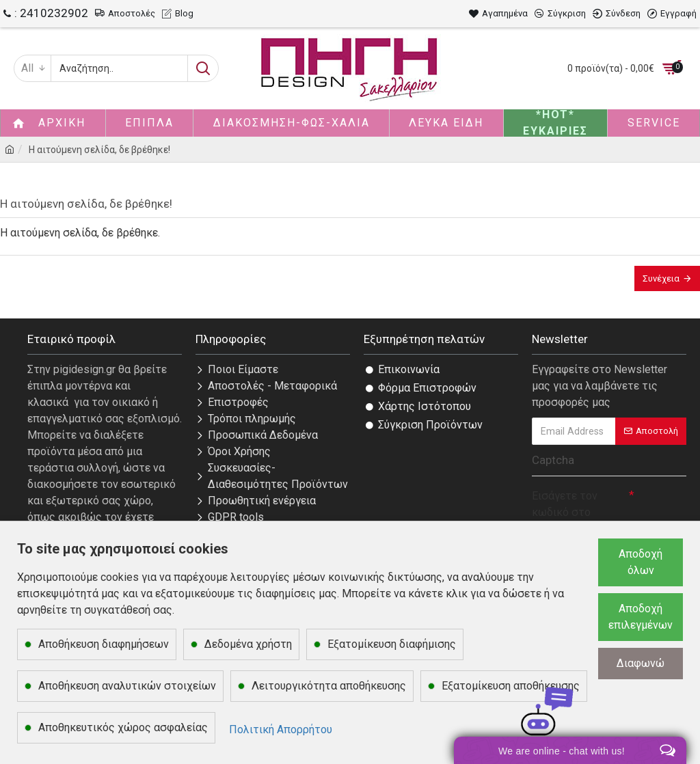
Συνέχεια (661, 278)
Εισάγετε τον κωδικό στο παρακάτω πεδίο (574, 512)
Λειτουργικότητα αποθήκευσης (329, 686)
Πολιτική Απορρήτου (281, 729)
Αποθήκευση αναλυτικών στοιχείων (127, 686)
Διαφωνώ (641, 663)
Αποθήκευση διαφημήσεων (104, 644)
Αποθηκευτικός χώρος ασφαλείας (123, 727)
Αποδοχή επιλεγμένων (641, 617)
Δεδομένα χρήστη (248, 644)
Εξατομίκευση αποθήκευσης (511, 686)
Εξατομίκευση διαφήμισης (392, 644)
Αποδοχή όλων (641, 562)
